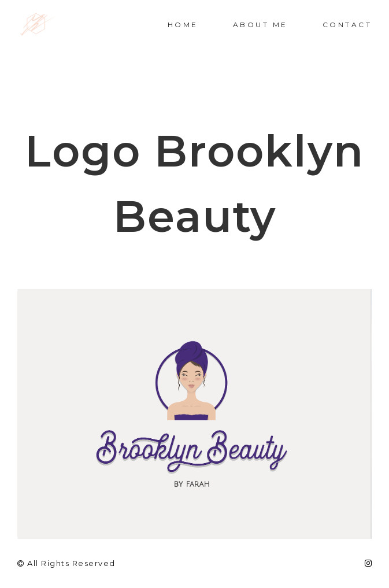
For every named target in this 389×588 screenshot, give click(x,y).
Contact (347, 25)
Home (183, 25)
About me (260, 25)
